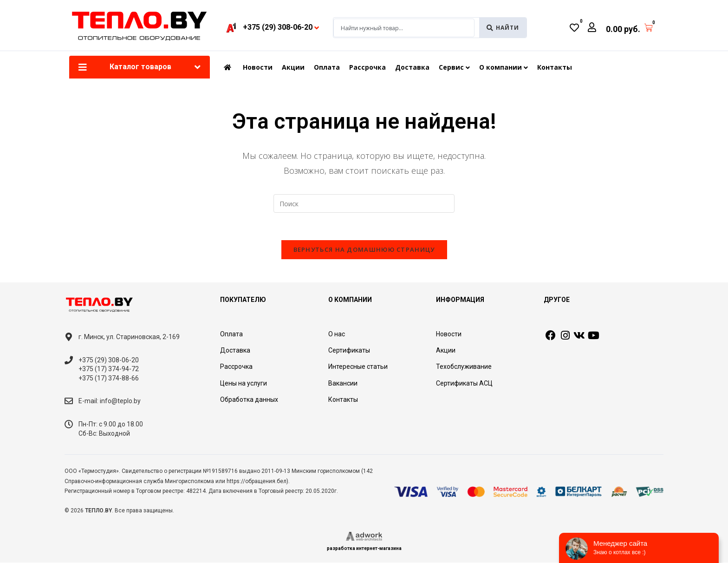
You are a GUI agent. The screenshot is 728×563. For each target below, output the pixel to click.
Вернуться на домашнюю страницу (364, 250)
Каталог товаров (140, 67)
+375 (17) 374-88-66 (109, 379)
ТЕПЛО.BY (98, 511)
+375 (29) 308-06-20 (109, 360)
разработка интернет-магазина (364, 549)
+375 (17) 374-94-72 (109, 369)
